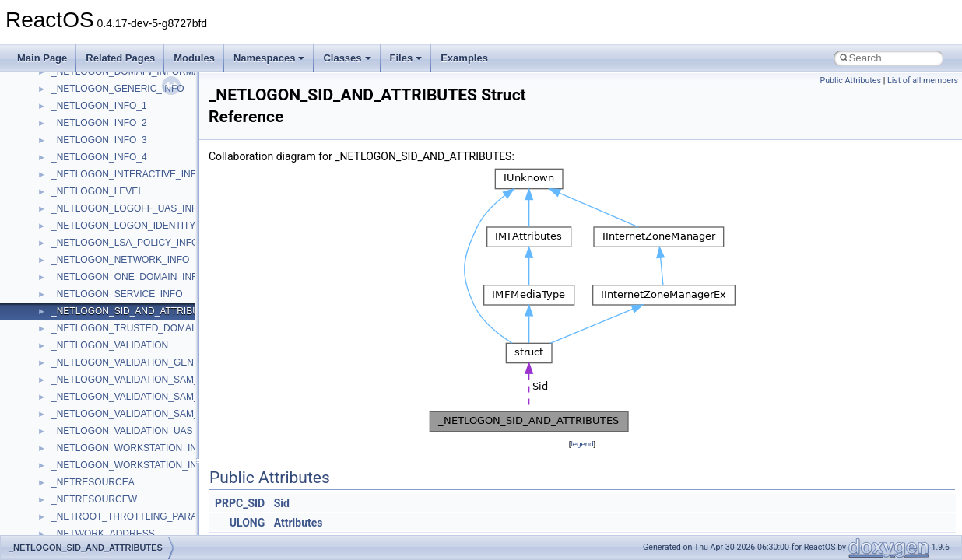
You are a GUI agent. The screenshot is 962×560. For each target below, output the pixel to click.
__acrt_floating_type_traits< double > (128, 488)
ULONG (247, 523)
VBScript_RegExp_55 (97, 334)
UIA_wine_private (88, 266)
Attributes (298, 523)
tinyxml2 (68, 180)
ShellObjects (77, 78)
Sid (282, 503)
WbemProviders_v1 (92, 352)
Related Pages (120, 58)
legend (582, 444)
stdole (64, 112)
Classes (347, 58)
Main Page (42, 58)
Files (406, 58)
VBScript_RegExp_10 (97, 317)
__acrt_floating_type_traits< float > (123, 506)
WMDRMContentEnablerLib (109, 420)
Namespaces (269, 58)
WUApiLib (72, 437)
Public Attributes (850, 80)
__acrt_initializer (85, 523)
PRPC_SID (240, 503)
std (58, 95)
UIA (59, 249)
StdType (68, 129)
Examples (464, 58)
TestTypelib (75, 163)
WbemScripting (83, 369)
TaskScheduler (82, 146)
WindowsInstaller (87, 386)
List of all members (923, 80)
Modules (194, 58)
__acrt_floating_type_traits (106, 471)
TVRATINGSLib (84, 232)
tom (59, 198)
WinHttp (68, 403)
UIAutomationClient (91, 283)
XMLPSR (70, 454)
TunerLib (70, 215)
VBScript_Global (86, 300)
